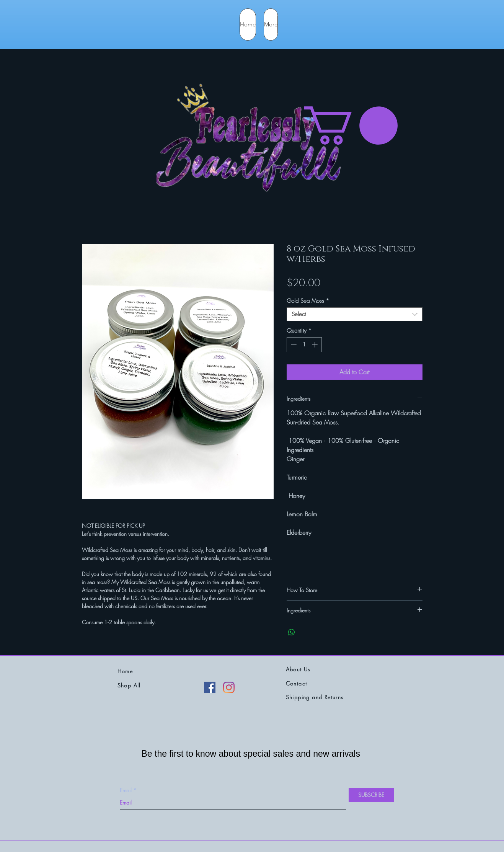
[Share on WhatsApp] (292, 632)
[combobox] (355, 314)
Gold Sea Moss (308, 301)
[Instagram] (229, 687)
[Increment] (316, 345)
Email (126, 790)
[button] (351, 126)
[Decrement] (293, 345)
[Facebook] (210, 687)
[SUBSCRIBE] (371, 795)
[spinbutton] (304, 345)
